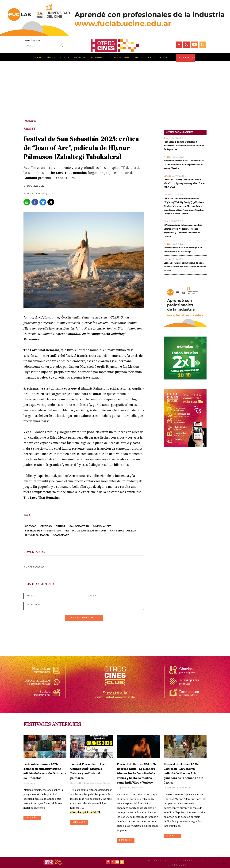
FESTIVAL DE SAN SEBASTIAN (43, 531)
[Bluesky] (43, 202)
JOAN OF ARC (61, 535)
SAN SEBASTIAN (79, 526)
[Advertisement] (115, 88)
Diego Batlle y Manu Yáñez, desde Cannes (90, 783)
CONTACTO (166, 58)
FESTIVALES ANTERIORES (52, 725)
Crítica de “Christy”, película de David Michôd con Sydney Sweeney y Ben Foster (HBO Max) (184, 184)
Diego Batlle (34, 186)
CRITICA (61, 526)
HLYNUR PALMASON (37, 535)
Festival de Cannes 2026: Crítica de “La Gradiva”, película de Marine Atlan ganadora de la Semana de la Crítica (184, 773)
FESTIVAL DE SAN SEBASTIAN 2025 (85, 531)
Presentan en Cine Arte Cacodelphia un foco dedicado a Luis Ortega (183, 250)
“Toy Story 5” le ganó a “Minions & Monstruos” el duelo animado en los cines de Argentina (184, 146)
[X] (51, 202)
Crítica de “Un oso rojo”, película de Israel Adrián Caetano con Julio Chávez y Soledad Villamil (185, 267)
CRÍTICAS (46, 526)
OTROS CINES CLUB (185, 58)
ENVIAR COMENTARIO (84, 618)
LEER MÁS (32, 818)
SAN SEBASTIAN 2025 (123, 531)
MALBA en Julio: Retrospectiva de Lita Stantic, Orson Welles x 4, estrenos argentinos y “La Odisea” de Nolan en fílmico (183, 231)
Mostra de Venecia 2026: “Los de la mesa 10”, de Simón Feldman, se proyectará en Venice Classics (184, 165)
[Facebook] (35, 202)
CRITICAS (31, 526)
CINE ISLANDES (102, 526)
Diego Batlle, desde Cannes (130, 788)
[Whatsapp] (27, 202)
